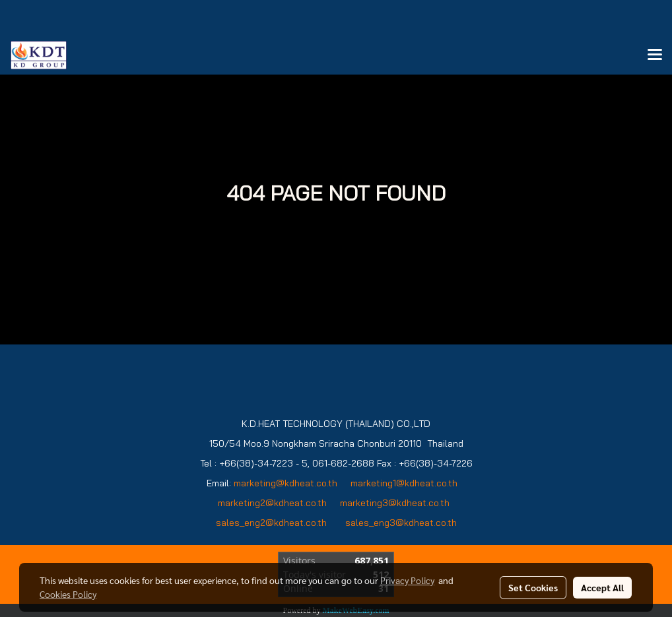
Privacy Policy (407, 580)
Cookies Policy (68, 594)
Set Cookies (533, 587)
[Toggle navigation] (655, 55)
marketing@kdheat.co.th (286, 483)
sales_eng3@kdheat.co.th (401, 523)
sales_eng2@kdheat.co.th (271, 523)
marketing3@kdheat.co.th (396, 503)
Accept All (602, 587)
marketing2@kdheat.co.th (272, 503)
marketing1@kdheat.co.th (404, 483)
